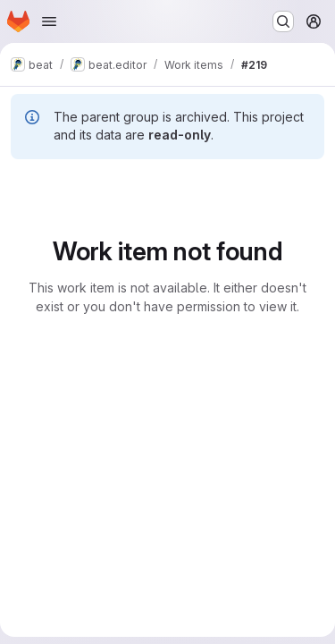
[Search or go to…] (283, 21)
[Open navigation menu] (49, 21)
